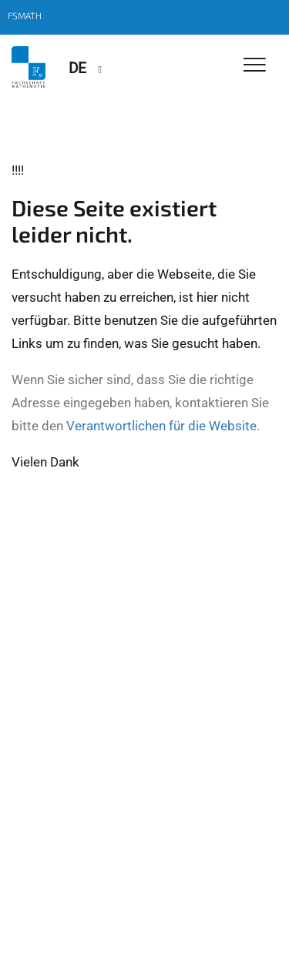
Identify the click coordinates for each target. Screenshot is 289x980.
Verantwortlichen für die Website (161, 426)
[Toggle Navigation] (255, 66)
